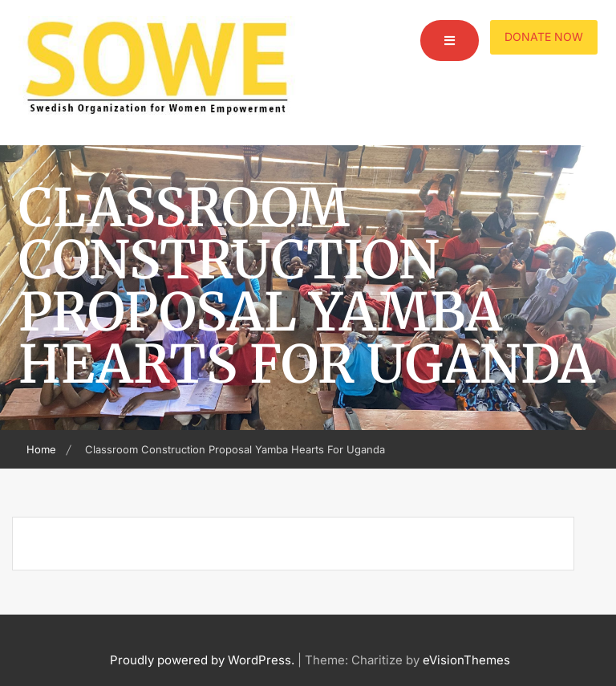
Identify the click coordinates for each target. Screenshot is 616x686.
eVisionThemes (466, 660)
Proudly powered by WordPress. (202, 660)
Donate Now (544, 37)
